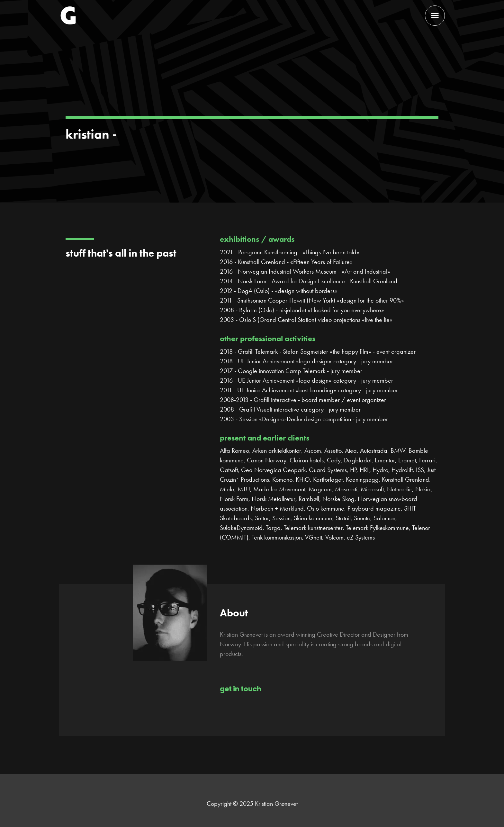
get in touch (241, 689)
